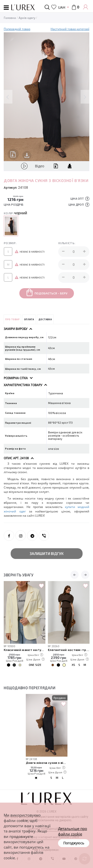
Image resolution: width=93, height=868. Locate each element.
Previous (8, 97)
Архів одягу (27, 18)
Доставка (45, 319)
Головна (10, 18)
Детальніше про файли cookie (73, 831)
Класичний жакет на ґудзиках (25, 650)
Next (85, 97)
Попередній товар (17, 29)
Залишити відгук (47, 553)
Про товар (12, 319)
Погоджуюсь (74, 843)
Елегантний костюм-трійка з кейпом (69, 650)
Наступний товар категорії (70, 29)
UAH (62, 7)
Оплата (29, 319)
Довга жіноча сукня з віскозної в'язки (47, 762)
